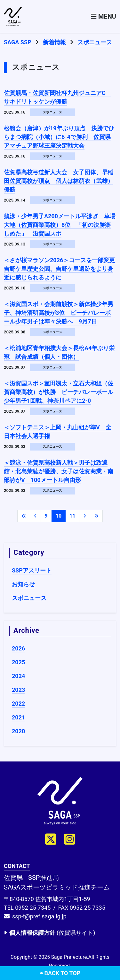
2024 (18, 676)
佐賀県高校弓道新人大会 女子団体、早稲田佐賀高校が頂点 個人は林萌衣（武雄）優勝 (59, 181)
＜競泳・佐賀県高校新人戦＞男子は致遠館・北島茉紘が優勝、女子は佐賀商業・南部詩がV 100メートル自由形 (59, 471)
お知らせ (23, 584)
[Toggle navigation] (104, 16)
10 (59, 516)
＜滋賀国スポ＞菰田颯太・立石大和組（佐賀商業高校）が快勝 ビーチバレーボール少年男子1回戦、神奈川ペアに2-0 (59, 392)
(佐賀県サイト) (49, 933)
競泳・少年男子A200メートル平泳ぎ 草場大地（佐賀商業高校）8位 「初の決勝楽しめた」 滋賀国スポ (60, 225)
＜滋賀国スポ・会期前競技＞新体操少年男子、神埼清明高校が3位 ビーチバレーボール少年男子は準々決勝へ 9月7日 (59, 313)
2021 (18, 717)
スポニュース (29, 598)
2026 (18, 648)
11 (72, 516)
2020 (18, 731)
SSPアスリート (32, 570)
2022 (18, 704)
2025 (18, 662)
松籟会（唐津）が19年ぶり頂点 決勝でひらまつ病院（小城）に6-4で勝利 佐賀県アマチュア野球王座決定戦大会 (59, 137)
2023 (18, 690)
